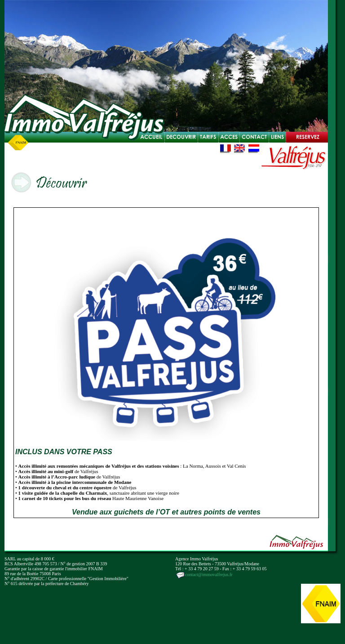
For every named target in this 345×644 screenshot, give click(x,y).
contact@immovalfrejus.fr (204, 575)
